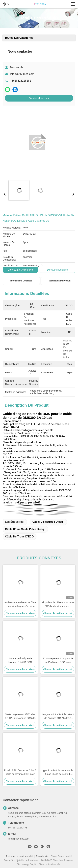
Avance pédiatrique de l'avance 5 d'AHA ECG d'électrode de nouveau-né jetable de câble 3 (20, 661)
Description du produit (59, 281)
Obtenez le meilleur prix (20, 270)
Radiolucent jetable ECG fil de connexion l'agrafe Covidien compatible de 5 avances (20, 605)
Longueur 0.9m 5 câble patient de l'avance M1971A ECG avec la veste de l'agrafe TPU (58, 716)
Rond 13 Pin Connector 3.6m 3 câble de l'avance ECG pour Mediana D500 (20, 772)
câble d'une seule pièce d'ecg (25, 529)
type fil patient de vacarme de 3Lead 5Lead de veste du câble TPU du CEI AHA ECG (58, 772)
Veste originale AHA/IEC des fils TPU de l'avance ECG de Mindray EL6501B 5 (20, 716)
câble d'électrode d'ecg (48, 522)
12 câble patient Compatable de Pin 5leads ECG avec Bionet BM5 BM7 (58, 661)
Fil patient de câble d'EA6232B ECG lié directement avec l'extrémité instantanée (58, 605)
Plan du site (42, 856)
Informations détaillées (21, 281)
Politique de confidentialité (20, 856)
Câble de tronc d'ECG (19, 537)
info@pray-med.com (22, 74)
